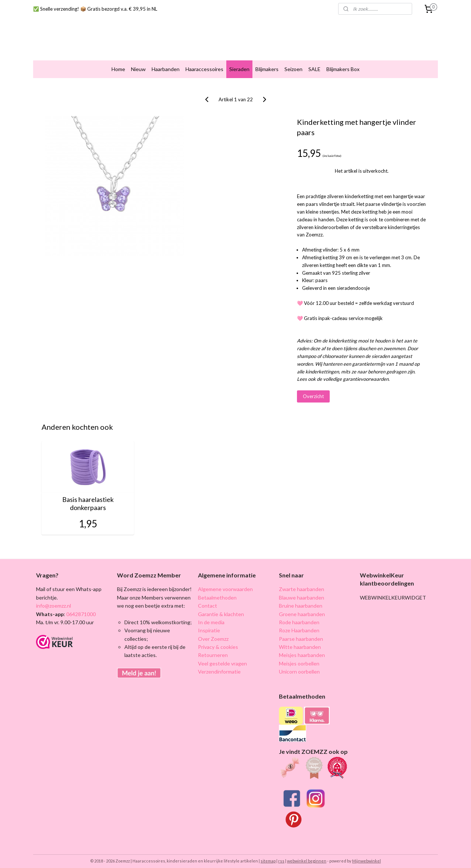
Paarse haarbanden (301, 632)
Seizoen (293, 63)
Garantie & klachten (221, 608)
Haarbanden (166, 63)
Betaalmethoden (217, 591)
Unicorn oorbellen (299, 666)
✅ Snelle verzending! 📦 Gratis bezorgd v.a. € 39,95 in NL (95, 9)
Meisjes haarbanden (302, 649)
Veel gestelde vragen (222, 657)
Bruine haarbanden (301, 600)
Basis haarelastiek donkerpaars (88, 498)
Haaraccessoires (204, 63)
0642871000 (80, 608)
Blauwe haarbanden (302, 591)
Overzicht (313, 390)
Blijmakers (267, 63)
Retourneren (213, 649)
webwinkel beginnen (307, 855)
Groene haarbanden (302, 608)
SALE (314, 63)
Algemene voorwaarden (225, 583)
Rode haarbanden (299, 616)
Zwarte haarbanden (302, 583)
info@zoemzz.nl (54, 600)
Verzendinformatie (219, 666)
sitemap (268, 855)
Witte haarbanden (300, 641)
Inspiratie (209, 624)
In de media (211, 616)
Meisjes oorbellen (299, 657)
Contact (208, 600)
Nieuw (138, 63)
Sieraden (239, 63)
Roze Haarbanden (299, 624)
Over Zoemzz (213, 632)
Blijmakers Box (343, 63)
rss (281, 855)
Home (118, 63)
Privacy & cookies (218, 641)
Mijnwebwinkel (366, 855)
